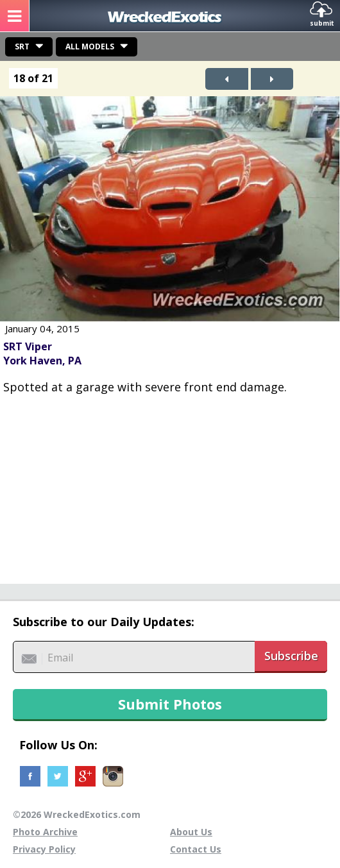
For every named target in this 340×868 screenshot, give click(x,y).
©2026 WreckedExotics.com (77, 814)
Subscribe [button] (291, 656)
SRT (22, 47)
